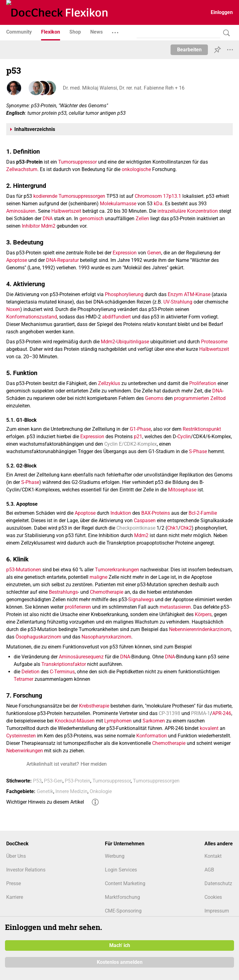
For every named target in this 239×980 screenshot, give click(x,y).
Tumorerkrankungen (117, 570)
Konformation (152, 736)
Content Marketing (125, 883)
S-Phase (198, 451)
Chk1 (173, 528)
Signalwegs (141, 599)
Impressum (217, 911)
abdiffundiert (116, 317)
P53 (37, 781)
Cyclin (184, 437)
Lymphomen (118, 721)
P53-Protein (77, 781)
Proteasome (214, 342)
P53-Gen (53, 781)
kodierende (45, 196)
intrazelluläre (172, 211)
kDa (158, 204)
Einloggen (222, 12)
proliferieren (78, 607)
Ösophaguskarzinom (38, 637)
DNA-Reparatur (62, 260)
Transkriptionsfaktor (64, 664)
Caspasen (145, 520)
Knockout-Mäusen (75, 721)
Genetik (45, 791)
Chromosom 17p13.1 (158, 196)
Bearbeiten (189, 50)
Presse (14, 883)
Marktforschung (122, 897)
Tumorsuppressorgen (82, 196)
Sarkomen (154, 721)
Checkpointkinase (136, 528)
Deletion (30, 672)
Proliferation (203, 383)
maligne (98, 577)
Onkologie (101, 791)
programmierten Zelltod (200, 398)
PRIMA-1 (201, 713)
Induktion (121, 513)
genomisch (91, 218)
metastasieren (175, 607)
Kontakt (213, 856)
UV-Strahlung (178, 302)
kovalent (209, 728)
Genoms (154, 398)
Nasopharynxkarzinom (106, 637)
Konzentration (202, 211)
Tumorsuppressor (77, 162)
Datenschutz (218, 883)
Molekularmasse (118, 204)
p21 (138, 437)
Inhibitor (31, 226)
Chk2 (186, 528)
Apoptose (17, 260)
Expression (125, 253)
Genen (154, 253)
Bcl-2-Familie (203, 513)
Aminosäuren (21, 211)
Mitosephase (182, 490)
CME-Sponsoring (123, 911)
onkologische (136, 169)
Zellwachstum (22, 169)
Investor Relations (26, 870)
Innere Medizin (71, 791)
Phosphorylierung (124, 294)
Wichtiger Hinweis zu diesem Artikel (45, 802)
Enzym (175, 294)
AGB (209, 870)
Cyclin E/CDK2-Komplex (131, 444)
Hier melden (94, 764)
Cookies (213, 897)
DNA (48, 218)
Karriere (15, 897)
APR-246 (222, 713)
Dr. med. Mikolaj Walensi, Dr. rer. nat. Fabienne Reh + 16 (123, 88)
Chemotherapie (107, 592)
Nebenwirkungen (25, 751)
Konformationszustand (32, 317)
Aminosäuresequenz (81, 657)
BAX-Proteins (156, 513)
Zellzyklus (109, 383)
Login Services (121, 870)
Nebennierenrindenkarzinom (200, 629)
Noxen (13, 309)
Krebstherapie (94, 706)
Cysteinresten (21, 736)
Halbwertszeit (66, 211)
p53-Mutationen (24, 570)
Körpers (203, 614)
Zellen (142, 218)
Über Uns (16, 856)
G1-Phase (140, 429)
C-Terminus (62, 672)
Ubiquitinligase (133, 342)
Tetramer (23, 679)
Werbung (115, 856)
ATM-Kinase (197, 294)
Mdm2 (48, 226)
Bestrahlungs (63, 592)
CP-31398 (169, 713)
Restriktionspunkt (202, 429)
